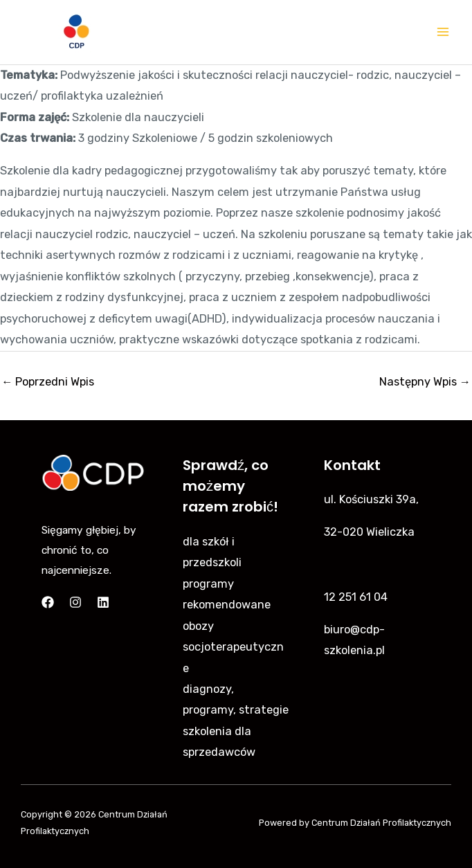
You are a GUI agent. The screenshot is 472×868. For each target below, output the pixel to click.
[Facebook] (48, 602)
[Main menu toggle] (443, 32)
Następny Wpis (425, 382)
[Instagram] (75, 602)
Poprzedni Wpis (48, 382)
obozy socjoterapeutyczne (233, 647)
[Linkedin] (103, 602)
